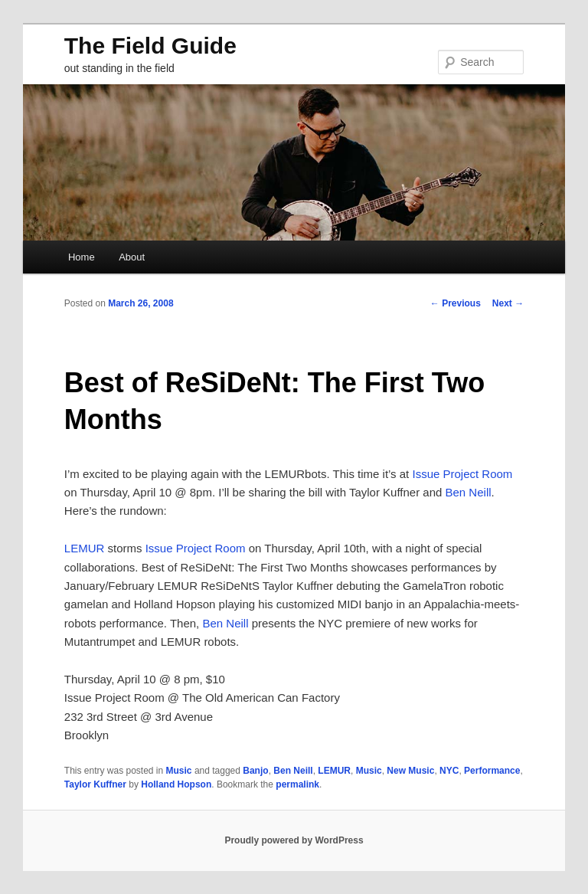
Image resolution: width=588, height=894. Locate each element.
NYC (449, 771)
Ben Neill (469, 492)
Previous (456, 303)
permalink (297, 784)
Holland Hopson (176, 784)
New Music (410, 771)
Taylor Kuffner (95, 784)
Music (179, 771)
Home (82, 257)
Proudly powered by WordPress (294, 840)
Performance (492, 771)
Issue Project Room (462, 474)
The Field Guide (150, 46)
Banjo (255, 771)
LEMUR (85, 548)
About (132, 257)
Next (508, 303)
